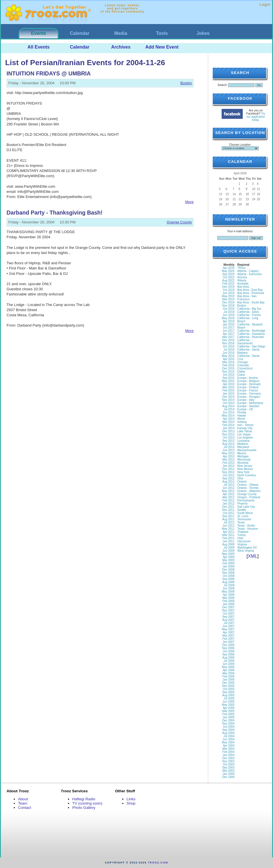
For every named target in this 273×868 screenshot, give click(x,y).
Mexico (242, 453)
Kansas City (245, 428)
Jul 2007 (229, 623)
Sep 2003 (228, 768)
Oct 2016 (229, 346)
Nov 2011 (228, 510)
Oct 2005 (229, 689)
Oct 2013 (229, 438)
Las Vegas (244, 434)
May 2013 (228, 453)
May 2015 (228, 381)
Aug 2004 (228, 733)
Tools (162, 33)
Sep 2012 (228, 478)
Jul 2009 (229, 548)
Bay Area (243, 287)
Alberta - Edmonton (250, 274)
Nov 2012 (228, 472)
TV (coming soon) (87, 803)
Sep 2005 (228, 692)
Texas (241, 522)
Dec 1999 (228, 777)
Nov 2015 (228, 372)
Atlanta (242, 280)
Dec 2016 (228, 340)
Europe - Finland (248, 387)
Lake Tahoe (245, 431)
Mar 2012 (228, 497)
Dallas (241, 372)
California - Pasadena (251, 334)
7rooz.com (158, 863)
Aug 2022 (228, 280)
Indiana (242, 422)
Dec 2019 (228, 287)
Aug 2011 (228, 519)
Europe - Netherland (250, 403)
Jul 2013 (229, 447)
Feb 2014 (228, 425)
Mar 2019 (228, 299)
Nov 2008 (228, 573)
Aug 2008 (228, 582)
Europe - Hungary (249, 397)
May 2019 (228, 296)
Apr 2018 (229, 321)
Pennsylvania (246, 500)
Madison (243, 444)
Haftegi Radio (84, 799)
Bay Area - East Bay (250, 290)
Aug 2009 (228, 544)
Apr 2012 (229, 494)
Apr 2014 (229, 419)
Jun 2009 (229, 551)
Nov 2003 (228, 761)
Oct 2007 (229, 614)
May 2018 (228, 318)
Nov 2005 (228, 686)
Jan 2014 (229, 428)
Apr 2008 (229, 595)
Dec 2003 (228, 758)
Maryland (243, 447)
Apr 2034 (229, 268)
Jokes (203, 33)
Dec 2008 (228, 570)
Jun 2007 (229, 626)
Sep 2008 (228, 579)
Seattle (242, 510)
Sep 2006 (228, 654)
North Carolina (246, 475)
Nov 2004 (228, 724)
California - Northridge (251, 331)
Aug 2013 (228, 444)
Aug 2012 (228, 482)
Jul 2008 (229, 585)
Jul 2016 (229, 350)
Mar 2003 (228, 771)
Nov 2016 (228, 343)
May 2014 (228, 416)
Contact (25, 808)
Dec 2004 (228, 720)
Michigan (243, 456)
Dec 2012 (228, 469)
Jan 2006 (229, 680)
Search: (222, 85)
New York (243, 472)
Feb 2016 (228, 365)
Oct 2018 (229, 309)
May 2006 (228, 667)
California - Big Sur (249, 309)
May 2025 (228, 271)
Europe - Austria (248, 378)
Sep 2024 (228, 274)
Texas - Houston (248, 529)
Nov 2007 (228, 610)
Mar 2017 (228, 337)
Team (23, 803)
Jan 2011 (229, 541)
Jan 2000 (229, 774)
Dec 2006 (228, 645)
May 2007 (228, 629)
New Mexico (245, 469)
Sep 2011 (228, 516)
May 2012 (228, 491)
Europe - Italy (246, 400)
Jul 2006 (229, 661)
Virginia (242, 544)
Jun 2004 (229, 739)
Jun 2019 (229, 293)
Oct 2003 (229, 764)
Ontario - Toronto (248, 488)
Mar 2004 (228, 749)
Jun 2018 (229, 315)
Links (131, 799)
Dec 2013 (228, 431)
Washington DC (247, 548)
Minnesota (244, 460)
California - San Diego (251, 346)
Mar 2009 (228, 560)
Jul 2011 (229, 522)
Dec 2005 (228, 683)
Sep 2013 (228, 441)
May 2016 (228, 356)
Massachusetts (247, 450)
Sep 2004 (228, 730)
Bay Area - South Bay (251, 302)
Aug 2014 (228, 406)
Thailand (243, 532)
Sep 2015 (228, 378)
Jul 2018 (229, 312)
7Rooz (241, 268)
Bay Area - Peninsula (251, 293)
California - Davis (248, 312)
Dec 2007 (228, 607)
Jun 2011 (229, 526)
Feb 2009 (228, 563)
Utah (240, 538)
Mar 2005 (228, 711)
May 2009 (228, 554)
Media (121, 33)
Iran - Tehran (245, 425)
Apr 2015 (229, 384)
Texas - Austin (246, 526)
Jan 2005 (229, 717)
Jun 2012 (229, 488)
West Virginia (246, 551)
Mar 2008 (228, 598)
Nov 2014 (228, 400)
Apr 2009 (229, 557)
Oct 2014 (229, 403)
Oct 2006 (229, 651)
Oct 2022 (229, 277)
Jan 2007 (229, 642)
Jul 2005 (229, 698)
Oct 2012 (229, 475)
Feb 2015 (228, 390)
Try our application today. (256, 117)
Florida (242, 412)
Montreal (243, 463)
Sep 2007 (228, 617)
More (189, 202)
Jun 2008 (229, 588)
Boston (186, 83)
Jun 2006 (229, 664)
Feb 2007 (228, 639)
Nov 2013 (228, 434)
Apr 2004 (229, 746)
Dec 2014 (228, 397)
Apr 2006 (229, 670)
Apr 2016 (229, 359)
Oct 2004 (229, 727)
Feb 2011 (228, 538)
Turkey (242, 535)
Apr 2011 (229, 532)
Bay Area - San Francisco (247, 298)
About (23, 799)
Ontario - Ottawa (248, 485)
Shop (131, 803)
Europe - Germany (249, 394)
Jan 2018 (229, 324)
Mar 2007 (228, 636)
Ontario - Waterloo (249, 491)
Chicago (243, 362)
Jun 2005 (229, 702)
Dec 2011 (228, 507)
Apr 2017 (229, 334)
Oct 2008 (229, 576)
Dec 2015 (228, 368)
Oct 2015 (229, 375)
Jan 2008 (229, 604)
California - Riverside (251, 337)
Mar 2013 (228, 460)
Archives (121, 47)
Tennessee (244, 519)
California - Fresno (249, 315)
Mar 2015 (228, 387)
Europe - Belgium (248, 381)
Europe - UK (245, 409)
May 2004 (228, 742)
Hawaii (242, 416)
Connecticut (245, 368)
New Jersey (245, 466)
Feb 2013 (228, 463)
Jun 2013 (229, 450)
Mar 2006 (228, 673)
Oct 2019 (229, 290)
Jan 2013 (229, 466)
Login (265, 4)
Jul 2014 (229, 409)
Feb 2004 (228, 752)
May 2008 (228, 592)
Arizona (242, 277)
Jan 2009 (229, 566)
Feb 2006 (228, 676)
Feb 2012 (228, 500)
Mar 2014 (228, 422)
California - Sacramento (245, 342)
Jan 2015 (229, 394)
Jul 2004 (229, 736)
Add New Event (162, 47)
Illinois (241, 419)
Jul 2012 (229, 485)
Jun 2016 (229, 353)
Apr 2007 (229, 632)
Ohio (240, 478)
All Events (38, 47)
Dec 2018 (228, 302)
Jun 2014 (229, 412)
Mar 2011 (228, 535)
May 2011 (228, 529)
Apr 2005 (229, 708)
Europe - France (248, 390)
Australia (243, 284)
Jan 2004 (229, 755)
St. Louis (243, 516)
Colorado (243, 365)
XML (253, 556)
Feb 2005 (228, 714)
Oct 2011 (229, 513)
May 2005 (228, 705)
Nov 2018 (228, 306)
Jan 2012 (229, 504)
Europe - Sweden (248, 406)
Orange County (179, 222)
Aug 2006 (228, 658)
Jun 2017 (229, 331)
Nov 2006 (228, 648)
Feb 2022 (228, 284)
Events (39, 33)
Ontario (242, 482)
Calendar (80, 33)
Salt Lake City (246, 507)
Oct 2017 (229, 328)
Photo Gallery (84, 808)
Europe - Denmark (249, 384)
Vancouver (244, 541)
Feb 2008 (228, 601)
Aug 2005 (228, 695)
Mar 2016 (228, 362)
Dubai (241, 375)
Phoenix (242, 504)
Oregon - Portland (249, 497)
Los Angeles (245, 438)
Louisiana (243, 441)
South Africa (245, 513)
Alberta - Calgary (248, 271)
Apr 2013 (229, 456)
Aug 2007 (228, 620)
